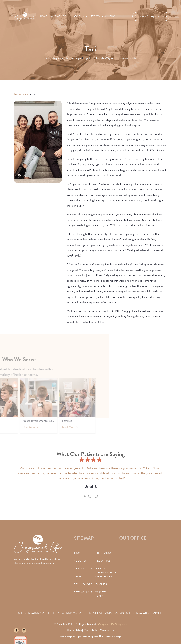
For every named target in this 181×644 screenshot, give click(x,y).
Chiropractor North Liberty (39, 613)
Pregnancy (103, 553)
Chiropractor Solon (109, 613)
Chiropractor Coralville (145, 613)
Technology (83, 584)
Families (101, 584)
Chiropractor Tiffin (76, 613)
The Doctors (83, 569)
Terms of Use (107, 630)
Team (78, 577)
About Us (78, 16)
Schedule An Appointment (151, 16)
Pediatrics (103, 561)
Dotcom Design (113, 637)
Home (44, 16)
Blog (113, 16)
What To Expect (101, 594)
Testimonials (98, 16)
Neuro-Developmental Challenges (106, 573)
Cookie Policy (91, 630)
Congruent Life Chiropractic (113, 624)
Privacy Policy (74, 630)
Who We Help (58, 16)
